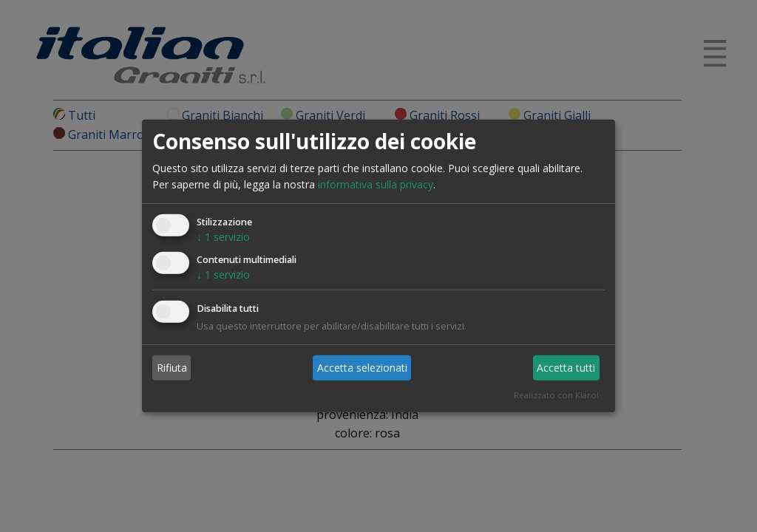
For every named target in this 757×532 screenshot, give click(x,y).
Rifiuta (172, 367)
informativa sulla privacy (376, 184)
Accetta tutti (566, 367)
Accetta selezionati (362, 367)
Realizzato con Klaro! (556, 395)
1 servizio (223, 237)
